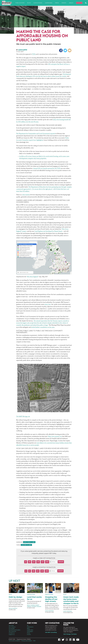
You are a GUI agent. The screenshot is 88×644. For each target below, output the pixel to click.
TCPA (34, 54)
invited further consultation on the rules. (43, 327)
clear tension (26, 195)
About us (13, 623)
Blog (29, 3)
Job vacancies (12, 631)
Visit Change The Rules (70, 634)
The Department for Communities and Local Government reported (36, 134)
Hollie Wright (13, 608)
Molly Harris (31, 605)
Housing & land (26, 545)
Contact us (12, 633)
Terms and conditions (14, 641)
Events (64, 3)
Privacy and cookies (27, 641)
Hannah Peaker (36, 606)
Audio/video (38, 3)
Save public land (29, 542)
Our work (11, 625)
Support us (12, 634)
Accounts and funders (15, 630)
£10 (29, 562)
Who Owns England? (32, 277)
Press (57, 3)
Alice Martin (23, 50)
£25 (34, 562)
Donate (79, 3)
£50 (38, 562)
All (28, 625)
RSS (34, 641)
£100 (47, 562)
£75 (43, 562)
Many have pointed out (55, 437)
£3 (26, 571)
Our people (12, 628)
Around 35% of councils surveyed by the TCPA (47, 169)
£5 (26, 562)
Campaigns (49, 3)
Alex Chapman (49, 611)
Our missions (12, 627)
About (71, 3)
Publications (20, 3)
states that (47, 305)
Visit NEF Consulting (51, 632)
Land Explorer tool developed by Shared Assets (49, 231)
